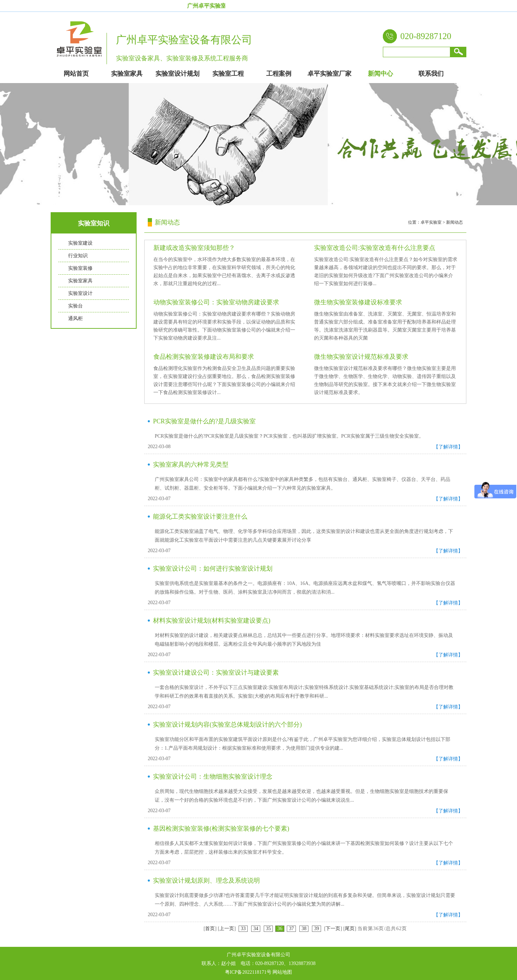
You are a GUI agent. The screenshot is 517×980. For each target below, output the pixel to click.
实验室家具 (80, 281)
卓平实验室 (431, 222)
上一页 (227, 929)
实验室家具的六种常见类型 (191, 465)
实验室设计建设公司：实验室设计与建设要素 (216, 673)
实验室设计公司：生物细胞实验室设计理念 (213, 777)
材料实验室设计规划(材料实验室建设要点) (212, 621)
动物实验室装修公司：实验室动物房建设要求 (216, 302)
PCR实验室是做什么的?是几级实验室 (204, 421)
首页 (210, 929)
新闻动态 (454, 222)
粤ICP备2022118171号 (248, 972)
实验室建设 (80, 243)
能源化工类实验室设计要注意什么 (200, 517)
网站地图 (282, 972)
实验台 (75, 306)
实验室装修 (80, 268)
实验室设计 (80, 293)
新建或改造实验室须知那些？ (194, 248)
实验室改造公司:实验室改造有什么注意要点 (375, 248)
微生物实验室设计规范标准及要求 (361, 357)
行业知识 (78, 256)
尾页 (350, 929)
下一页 (333, 929)
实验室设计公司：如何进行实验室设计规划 (213, 569)
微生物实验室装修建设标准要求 (358, 302)
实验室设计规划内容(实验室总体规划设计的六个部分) (227, 725)
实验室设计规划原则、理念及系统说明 (206, 881)
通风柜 (75, 318)
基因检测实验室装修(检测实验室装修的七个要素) (221, 829)
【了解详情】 (448, 447)
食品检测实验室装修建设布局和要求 (204, 357)
